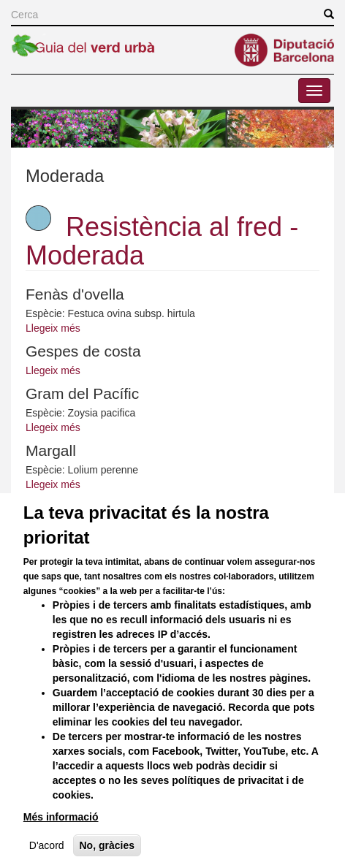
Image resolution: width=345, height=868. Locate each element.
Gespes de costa (83, 351)
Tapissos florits (76, 507)
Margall (51, 450)
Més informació (61, 843)
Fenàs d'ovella (75, 294)
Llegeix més (53, 328)
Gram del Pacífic (82, 393)
